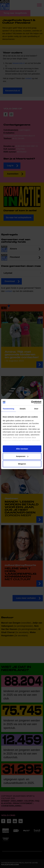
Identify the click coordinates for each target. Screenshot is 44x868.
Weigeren (22, 464)
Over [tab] (36, 409)
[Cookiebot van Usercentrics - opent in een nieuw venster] (31, 402)
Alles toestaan (22, 449)
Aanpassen (22, 456)
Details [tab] (23, 409)
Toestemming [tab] (8, 409)
